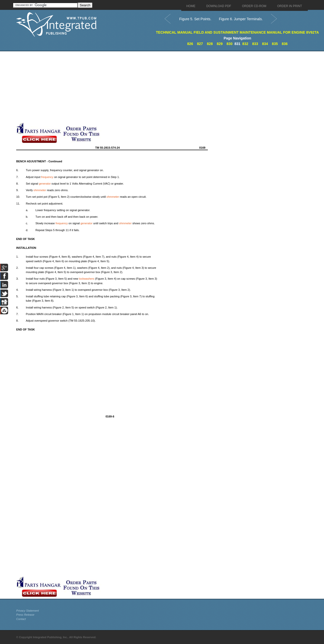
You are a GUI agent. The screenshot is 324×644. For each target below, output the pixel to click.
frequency (47, 177)
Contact (21, 619)
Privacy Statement (27, 611)
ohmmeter (40, 190)
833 (255, 44)
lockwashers (87, 279)
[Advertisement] (124, 87)
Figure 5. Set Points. (195, 19)
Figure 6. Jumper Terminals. (241, 19)
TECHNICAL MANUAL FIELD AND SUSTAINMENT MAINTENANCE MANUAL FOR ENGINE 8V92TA (237, 32)
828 (210, 44)
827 (200, 44)
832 (245, 44)
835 (275, 44)
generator (45, 184)
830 (229, 44)
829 (220, 44)
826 (190, 44)
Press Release (25, 615)
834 (265, 44)
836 (285, 44)
